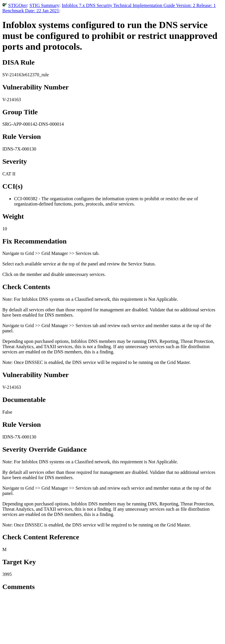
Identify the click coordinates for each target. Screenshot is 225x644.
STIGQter (18, 5)
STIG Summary (44, 5)
